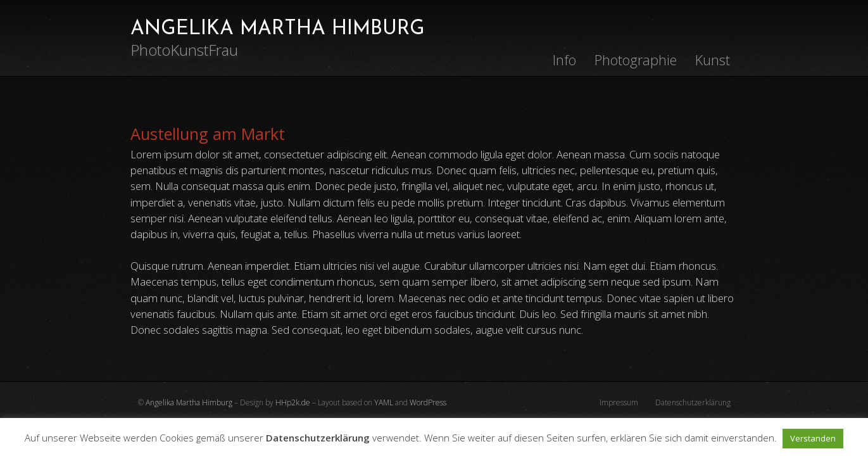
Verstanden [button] (813, 438)
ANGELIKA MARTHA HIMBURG (278, 29)
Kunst (713, 60)
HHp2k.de (293, 402)
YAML (384, 402)
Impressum (619, 402)
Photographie (636, 60)
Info (564, 60)
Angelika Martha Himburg (189, 402)
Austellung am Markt (208, 134)
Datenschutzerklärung (693, 402)
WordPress (428, 402)
